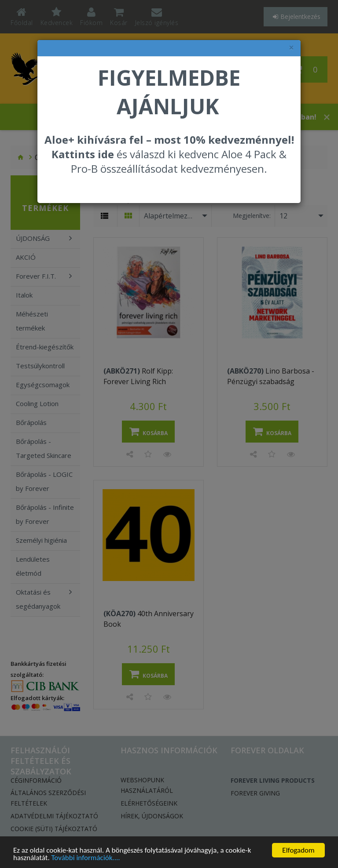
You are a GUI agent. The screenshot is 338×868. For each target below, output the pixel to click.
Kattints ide (83, 154)
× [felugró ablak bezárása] (291, 48)
